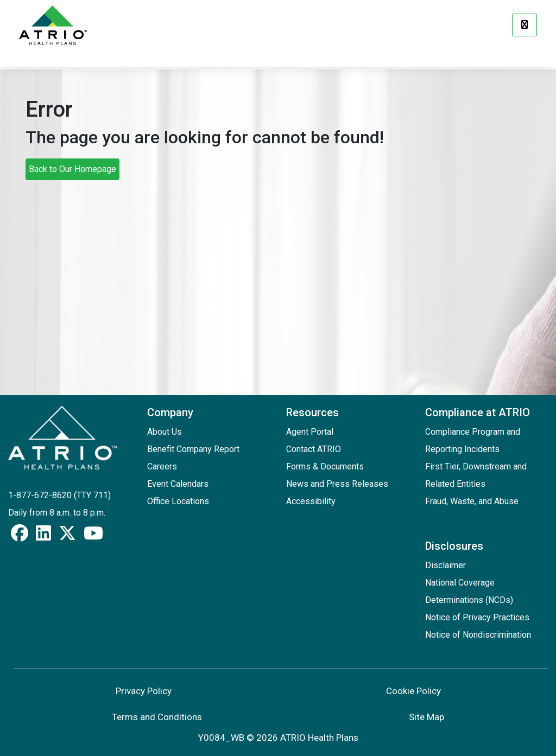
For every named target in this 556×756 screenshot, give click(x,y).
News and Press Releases (337, 484)
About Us (165, 432)
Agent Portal (310, 432)
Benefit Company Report (193, 449)
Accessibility (311, 501)
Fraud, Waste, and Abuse (472, 501)
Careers (162, 466)
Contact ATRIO (314, 449)
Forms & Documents (325, 466)
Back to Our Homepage (72, 169)
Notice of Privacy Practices (477, 617)
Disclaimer (446, 565)
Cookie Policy (413, 691)
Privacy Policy (144, 691)
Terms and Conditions (157, 717)
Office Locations (178, 501)
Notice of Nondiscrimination (478, 635)
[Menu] (525, 25)
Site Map (427, 717)
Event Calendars (178, 484)
